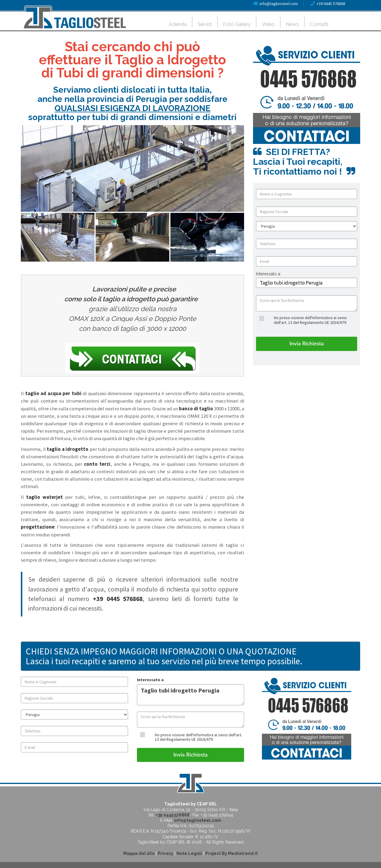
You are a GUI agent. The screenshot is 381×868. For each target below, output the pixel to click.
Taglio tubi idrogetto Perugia (190, 695)
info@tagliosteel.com (279, 4)
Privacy (165, 853)
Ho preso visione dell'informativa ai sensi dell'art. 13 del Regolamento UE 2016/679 (310, 320)
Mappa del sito (139, 853)
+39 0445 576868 (331, 4)
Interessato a (150, 680)
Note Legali (189, 853)
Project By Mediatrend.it (232, 853)
